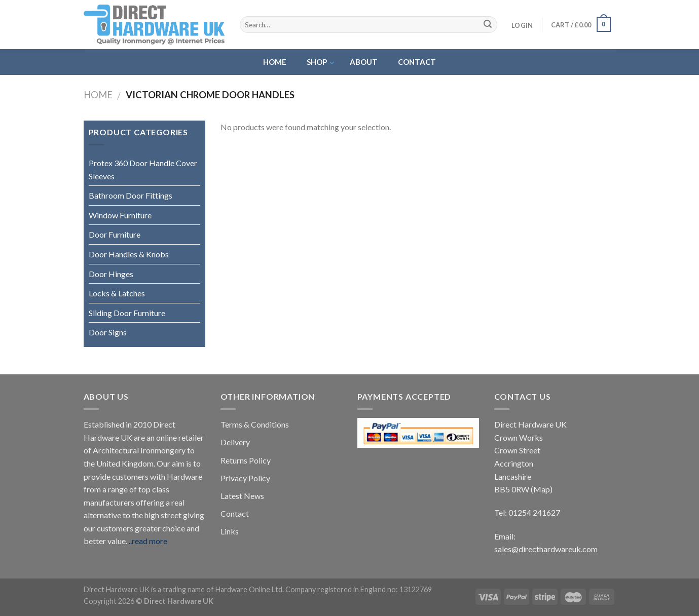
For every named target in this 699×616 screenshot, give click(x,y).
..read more (148, 541)
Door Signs (108, 332)
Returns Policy (246, 460)
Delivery (235, 442)
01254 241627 (534, 512)
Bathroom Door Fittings (131, 195)
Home (98, 95)
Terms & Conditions (255, 424)
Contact (235, 513)
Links (230, 531)
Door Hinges (111, 274)
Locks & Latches (117, 293)
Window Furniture (120, 215)
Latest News (242, 496)
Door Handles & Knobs (129, 254)
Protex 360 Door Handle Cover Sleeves (143, 169)
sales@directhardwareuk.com (546, 549)
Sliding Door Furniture (127, 313)
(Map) (542, 489)
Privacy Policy (245, 478)
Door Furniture (115, 234)
